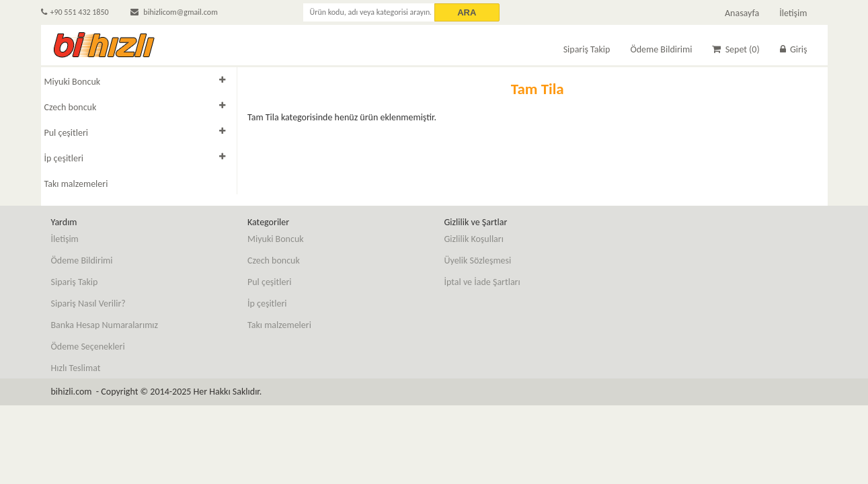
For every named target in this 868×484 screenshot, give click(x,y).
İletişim (793, 13)
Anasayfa (742, 13)
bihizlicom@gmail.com (174, 12)
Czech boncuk (71, 107)
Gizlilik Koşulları (474, 239)
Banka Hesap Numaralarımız (105, 325)
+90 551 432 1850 (75, 12)
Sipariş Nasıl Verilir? (88, 304)
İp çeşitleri (64, 158)
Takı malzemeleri (76, 184)
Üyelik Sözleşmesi (478, 260)
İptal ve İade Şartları (482, 282)
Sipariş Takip (587, 49)
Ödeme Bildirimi (661, 49)
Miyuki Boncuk (73, 82)
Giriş (794, 49)
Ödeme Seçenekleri (88, 347)
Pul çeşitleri (67, 133)
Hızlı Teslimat (76, 368)
